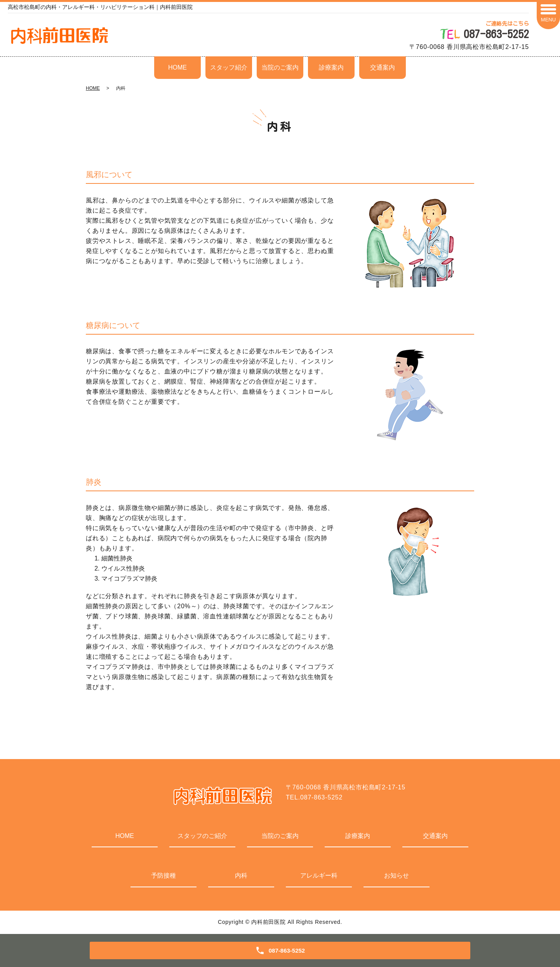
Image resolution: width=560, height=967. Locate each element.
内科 (241, 875)
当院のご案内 (280, 67)
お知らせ (397, 875)
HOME (177, 67)
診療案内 (331, 67)
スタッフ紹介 (229, 67)
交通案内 (383, 67)
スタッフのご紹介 (202, 836)
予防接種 (163, 875)
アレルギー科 (319, 875)
